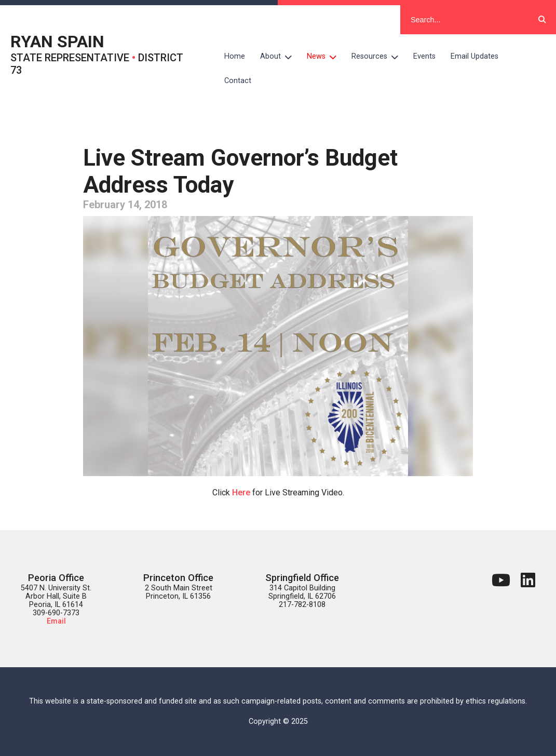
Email (56, 621)
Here (241, 492)
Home (235, 56)
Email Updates (474, 56)
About (280, 57)
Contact (238, 81)
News (326, 57)
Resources (379, 57)
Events (424, 56)
